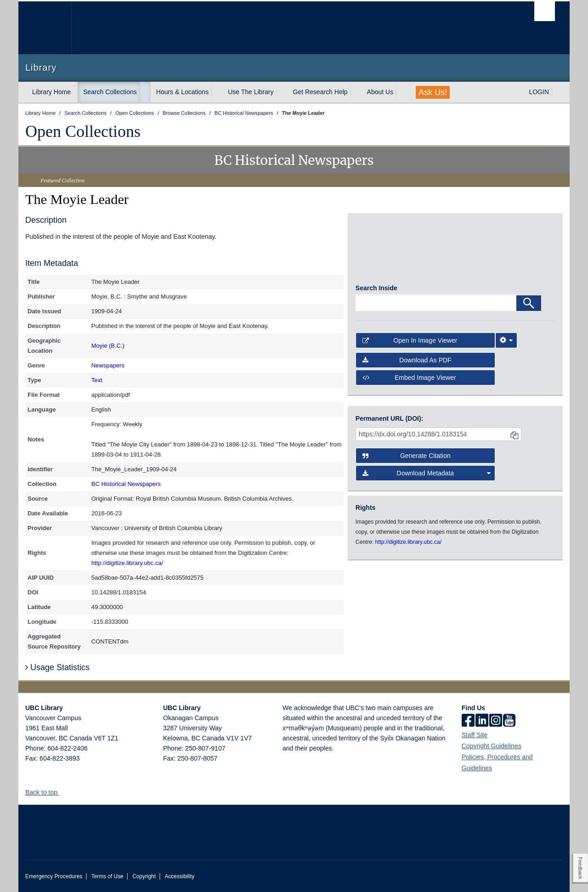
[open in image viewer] (381, 252)
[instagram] (496, 721)
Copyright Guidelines (492, 746)
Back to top (46, 792)
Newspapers (108, 365)
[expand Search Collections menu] (145, 92)
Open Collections (83, 131)
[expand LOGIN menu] (557, 92)
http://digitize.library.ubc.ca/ (127, 563)
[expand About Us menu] (401, 92)
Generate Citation (407, 456)
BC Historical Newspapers (126, 484)
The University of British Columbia (45, 28)
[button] (63, 792)
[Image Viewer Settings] (506, 344)
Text (97, 380)
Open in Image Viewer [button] (410, 344)
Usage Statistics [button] (57, 667)
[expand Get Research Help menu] (356, 92)
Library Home (51, 92)
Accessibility (179, 876)
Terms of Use (107, 876)
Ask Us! (433, 92)
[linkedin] (482, 721)
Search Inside (376, 291)
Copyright (144, 876)
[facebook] (468, 721)
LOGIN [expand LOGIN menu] (539, 92)
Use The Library (251, 92)
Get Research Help (320, 92)
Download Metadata (427, 473)
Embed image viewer (409, 381)
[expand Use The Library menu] (282, 92)
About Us (380, 92)
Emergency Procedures (54, 876)
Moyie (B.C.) (108, 346)
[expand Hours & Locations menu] (217, 92)
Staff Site (475, 735)
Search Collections (110, 92)
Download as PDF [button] (407, 363)
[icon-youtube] (509, 721)
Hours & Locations (182, 92)
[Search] (529, 306)
